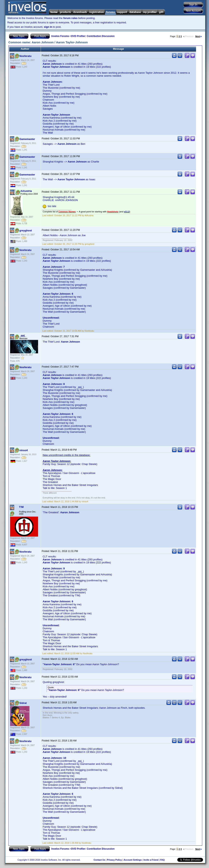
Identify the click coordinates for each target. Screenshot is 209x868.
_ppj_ (23, 335)
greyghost (26, 230)
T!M (21, 507)
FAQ (162, 860)
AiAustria (26, 191)
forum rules (70, 18)
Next (199, 36)
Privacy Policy (114, 860)
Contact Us (99, 860)
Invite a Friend (151, 860)
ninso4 (24, 450)
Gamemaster (27, 139)
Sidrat (23, 703)
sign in (48, 27)
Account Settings (133, 860)
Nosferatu (25, 56)
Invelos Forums (60, 36)
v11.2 (127, 212)
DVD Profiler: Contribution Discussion (93, 36)
